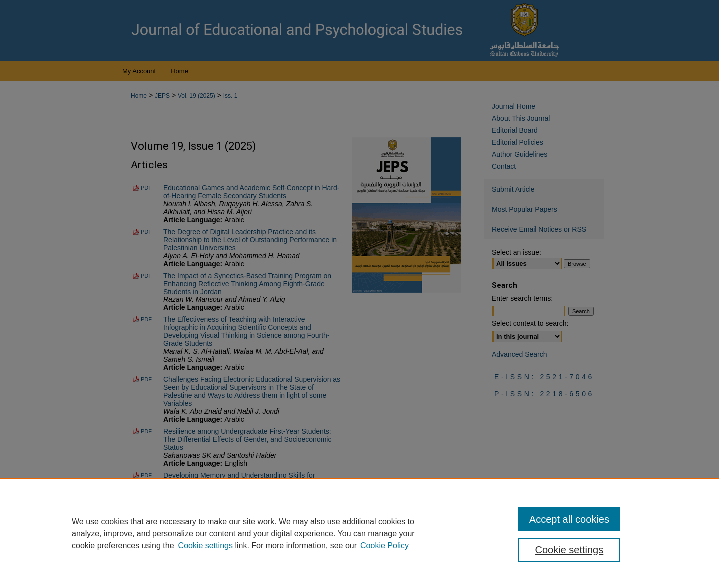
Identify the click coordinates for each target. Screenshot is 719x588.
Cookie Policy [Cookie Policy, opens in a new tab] (385, 545)
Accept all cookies (569, 519)
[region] (359, 533)
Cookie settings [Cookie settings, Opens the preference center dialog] (569, 550)
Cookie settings (205, 545)
